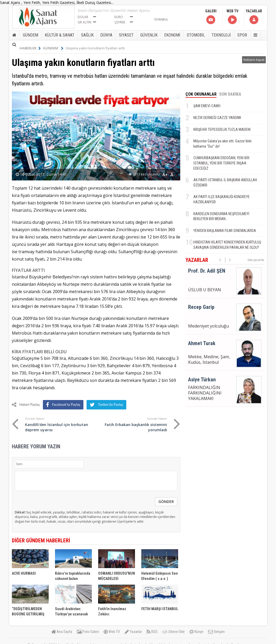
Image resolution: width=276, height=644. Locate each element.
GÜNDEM (31, 35)
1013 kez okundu (144, 174)
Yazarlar (133, 632)
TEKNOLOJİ (221, 35)
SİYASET (126, 35)
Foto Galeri (88, 632)
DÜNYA (106, 35)
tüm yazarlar (256, 260)
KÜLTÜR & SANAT (60, 35)
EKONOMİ (172, 35)
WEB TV (232, 17)
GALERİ (211, 17)
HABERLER (30, 48)
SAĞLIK (87, 35)
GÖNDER (166, 502)
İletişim (216, 632)
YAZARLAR (254, 17)
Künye (196, 632)
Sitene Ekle (174, 632)
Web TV (112, 632)
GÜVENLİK (149, 35)
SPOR (242, 35)
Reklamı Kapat (254, 60)
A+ (165, 175)
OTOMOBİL (196, 35)
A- (173, 175)
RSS (152, 632)
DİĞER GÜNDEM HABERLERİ (41, 541)
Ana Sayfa (62, 632)
